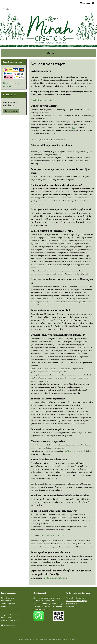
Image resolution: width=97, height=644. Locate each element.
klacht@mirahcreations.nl (54, 535)
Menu (49, 53)
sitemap (43, 639)
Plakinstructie (71, 604)
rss (47, 639)
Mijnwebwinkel (73, 639)
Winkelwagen (11, 111)
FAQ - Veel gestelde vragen (76, 601)
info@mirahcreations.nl (74, 451)
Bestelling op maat (73, 606)
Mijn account (87, 3)
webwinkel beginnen (55, 639)
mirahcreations (8, 626)
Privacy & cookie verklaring (77, 598)
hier (74, 128)
